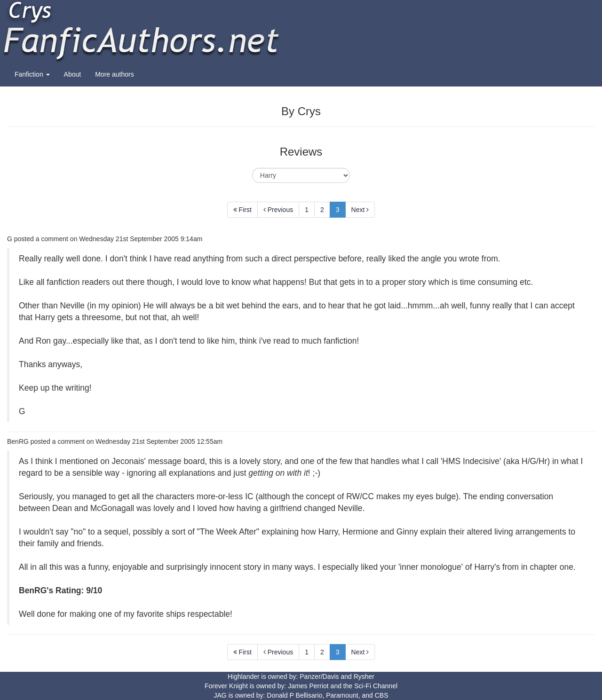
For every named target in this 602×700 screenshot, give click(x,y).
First (242, 210)
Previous (278, 210)
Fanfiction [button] (32, 74)
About (73, 74)
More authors (114, 74)
